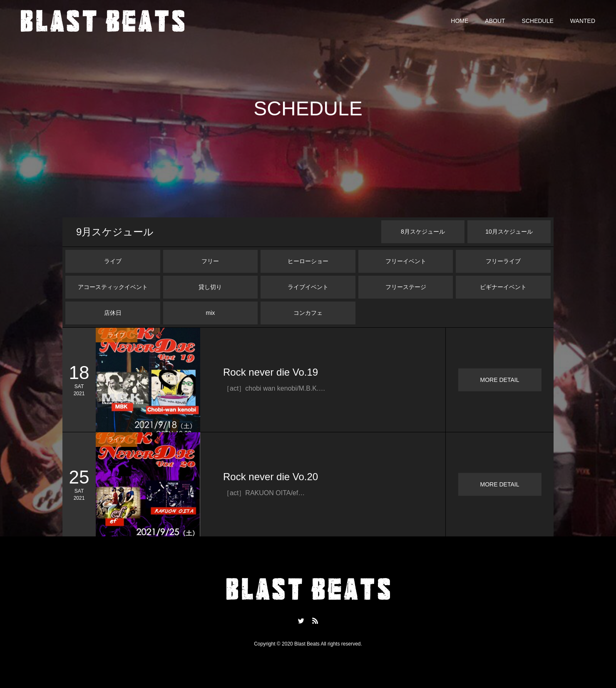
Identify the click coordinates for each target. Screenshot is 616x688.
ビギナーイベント (503, 287)
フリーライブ (503, 261)
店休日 (113, 313)
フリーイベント (406, 261)
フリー (210, 261)
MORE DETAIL (500, 380)
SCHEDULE (538, 21)
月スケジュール (115, 232)
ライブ (113, 261)
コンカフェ (308, 313)
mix (211, 313)
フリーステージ (406, 287)
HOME (460, 21)
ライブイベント (308, 287)
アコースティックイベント (113, 287)
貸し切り (210, 287)
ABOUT (495, 21)
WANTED (583, 21)
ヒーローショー (308, 261)
